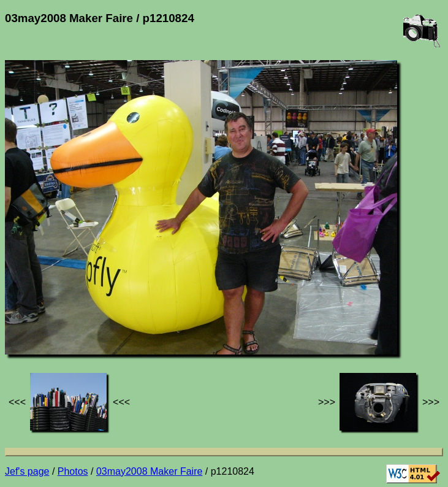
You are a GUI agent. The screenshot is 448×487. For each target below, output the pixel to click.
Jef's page (27, 471)
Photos (73, 471)
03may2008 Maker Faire (149, 471)
